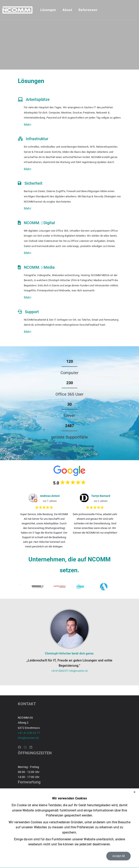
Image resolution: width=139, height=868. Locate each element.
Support (32, 312)
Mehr (28, 125)
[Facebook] (19, 747)
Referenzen (88, 10)
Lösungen (48, 10)
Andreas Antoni (50, 496)
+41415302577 (60, 671)
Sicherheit (33, 183)
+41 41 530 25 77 (29, 733)
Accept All (118, 856)
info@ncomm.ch (78, 671)
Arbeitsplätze (38, 99)
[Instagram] (25, 747)
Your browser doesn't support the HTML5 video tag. (69, 35)
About (67, 10)
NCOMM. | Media (39, 267)
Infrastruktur (37, 139)
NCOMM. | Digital (39, 223)
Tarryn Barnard (101, 496)
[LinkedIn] (31, 747)
